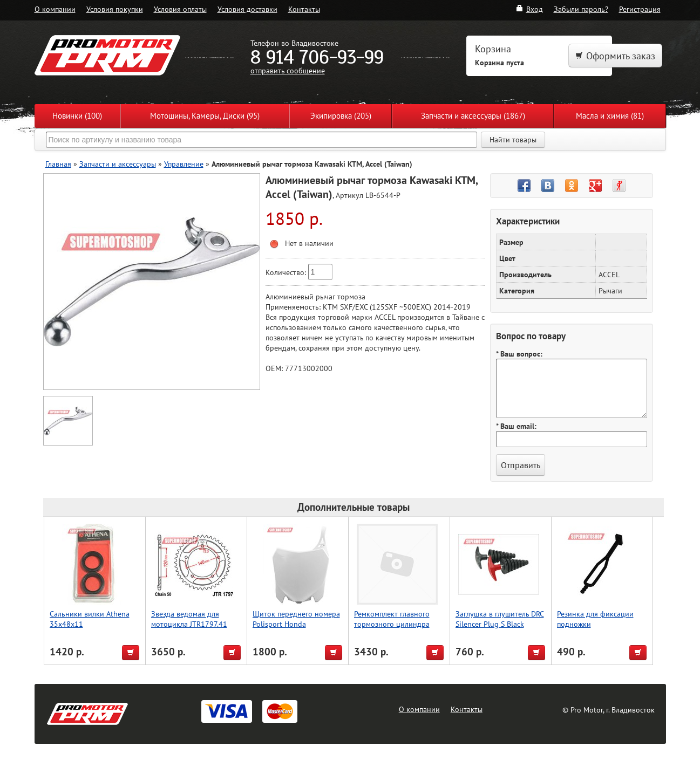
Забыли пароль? (581, 9)
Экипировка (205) (341, 116)
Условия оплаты (180, 9)
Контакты (304, 9)
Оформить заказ (615, 56)
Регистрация (640, 9)
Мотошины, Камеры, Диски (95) (205, 116)
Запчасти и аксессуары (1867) (473, 116)
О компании (55, 9)
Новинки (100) (77, 116)
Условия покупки (115, 9)
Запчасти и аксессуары (118, 164)
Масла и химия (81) (610, 116)
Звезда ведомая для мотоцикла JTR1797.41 (189, 619)
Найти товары (513, 140)
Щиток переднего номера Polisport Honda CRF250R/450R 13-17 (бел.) (298, 624)
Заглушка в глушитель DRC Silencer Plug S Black (500, 619)
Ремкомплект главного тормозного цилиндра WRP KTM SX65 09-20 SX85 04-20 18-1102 (392, 629)
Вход (529, 9)
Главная (58, 164)
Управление (184, 164)
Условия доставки (247, 9)
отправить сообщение (288, 70)
